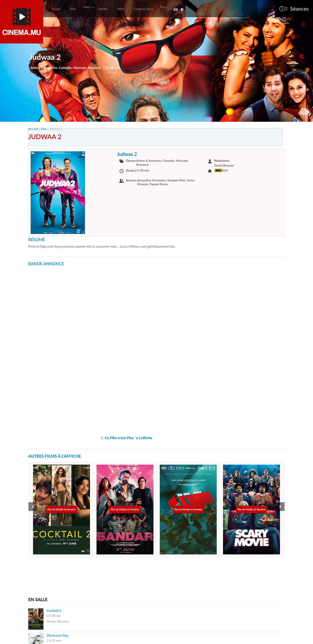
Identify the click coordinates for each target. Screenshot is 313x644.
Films (73, 9)
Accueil (56, 9)
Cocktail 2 (54, 611)
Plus (163, 7)
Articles (103, 9)
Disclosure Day (57, 635)
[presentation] (33, 507)
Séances (299, 9)
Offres (120, 9)
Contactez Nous (143, 9)
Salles (86, 7)
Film (44, 129)
